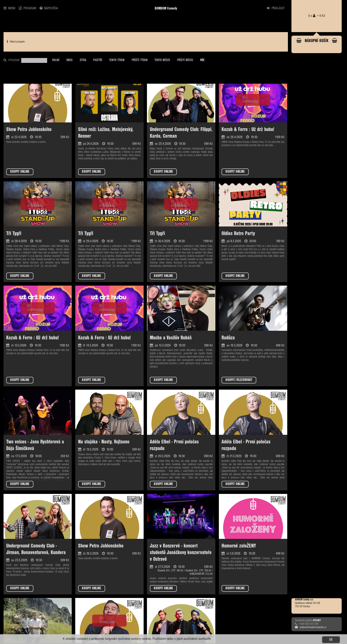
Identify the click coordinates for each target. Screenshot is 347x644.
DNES (69, 60)
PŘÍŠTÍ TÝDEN (140, 60)
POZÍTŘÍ (98, 60)
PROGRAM (27, 8)
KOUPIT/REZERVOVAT (239, 380)
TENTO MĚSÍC (162, 60)
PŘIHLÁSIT (276, 8)
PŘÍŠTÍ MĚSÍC (185, 60)
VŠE (202, 60)
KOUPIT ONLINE (20, 172)
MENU (10, 8)
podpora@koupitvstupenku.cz (311, 627)
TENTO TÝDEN (117, 60)
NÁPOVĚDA (49, 8)
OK (331, 640)
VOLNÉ (56, 60)
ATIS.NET (317, 621)
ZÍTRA (83, 60)
